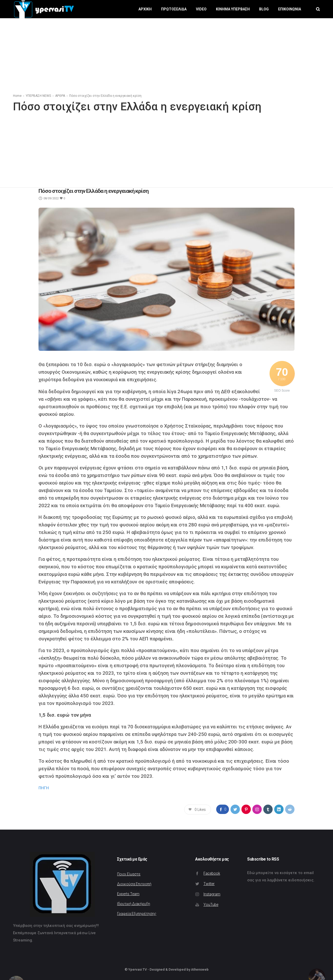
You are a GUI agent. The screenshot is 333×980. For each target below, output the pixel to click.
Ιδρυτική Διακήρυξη (134, 904)
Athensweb (200, 969)
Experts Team (128, 894)
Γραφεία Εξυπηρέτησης (137, 914)
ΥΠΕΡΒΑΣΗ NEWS (38, 96)
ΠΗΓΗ (44, 788)
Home (17, 96)
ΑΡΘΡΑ (60, 96)
